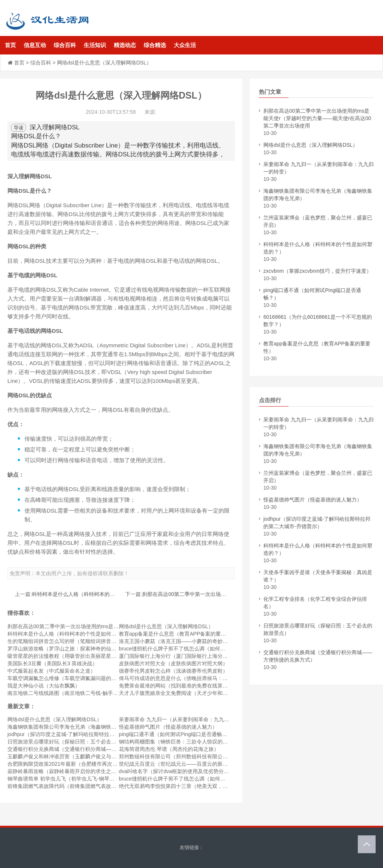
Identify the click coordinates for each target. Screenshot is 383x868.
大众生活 (185, 45)
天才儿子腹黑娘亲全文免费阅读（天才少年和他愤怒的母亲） (189, 693)
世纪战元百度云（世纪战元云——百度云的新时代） (179, 764)
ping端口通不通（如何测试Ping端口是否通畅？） (176, 734)
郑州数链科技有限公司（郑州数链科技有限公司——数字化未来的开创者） (204, 756)
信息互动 (35, 45)
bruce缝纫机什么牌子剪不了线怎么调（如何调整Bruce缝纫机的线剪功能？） (207, 649)
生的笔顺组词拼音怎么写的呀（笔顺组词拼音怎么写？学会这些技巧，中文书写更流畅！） (111, 641)
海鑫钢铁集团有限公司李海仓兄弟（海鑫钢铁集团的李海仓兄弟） (83, 727)
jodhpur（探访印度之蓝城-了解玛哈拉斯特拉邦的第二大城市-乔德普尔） (90, 734)
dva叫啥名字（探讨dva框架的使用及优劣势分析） (176, 771)
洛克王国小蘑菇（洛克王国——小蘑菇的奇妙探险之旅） (184, 641)
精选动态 (125, 45)
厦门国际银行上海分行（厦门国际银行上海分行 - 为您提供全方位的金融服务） (209, 656)
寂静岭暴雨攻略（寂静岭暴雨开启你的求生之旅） (64, 771)
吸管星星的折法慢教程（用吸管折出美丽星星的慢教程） (72, 656)
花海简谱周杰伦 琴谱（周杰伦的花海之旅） (169, 749)
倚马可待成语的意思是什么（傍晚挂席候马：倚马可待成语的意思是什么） (204, 678)
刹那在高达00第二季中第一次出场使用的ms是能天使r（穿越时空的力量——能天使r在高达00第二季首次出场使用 (317, 118)
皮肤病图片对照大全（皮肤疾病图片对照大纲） (173, 663)
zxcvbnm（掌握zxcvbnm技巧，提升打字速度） (317, 271)
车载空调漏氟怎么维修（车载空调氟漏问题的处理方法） (72, 678)
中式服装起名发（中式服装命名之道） (51, 671)
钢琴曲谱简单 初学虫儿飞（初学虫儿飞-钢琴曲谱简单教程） (76, 779)
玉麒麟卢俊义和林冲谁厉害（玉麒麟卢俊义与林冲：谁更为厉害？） (85, 756)
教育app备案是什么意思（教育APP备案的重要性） (178, 634)
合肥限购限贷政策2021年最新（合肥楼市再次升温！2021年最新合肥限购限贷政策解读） (110, 764)
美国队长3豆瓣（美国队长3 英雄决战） (52, 663)
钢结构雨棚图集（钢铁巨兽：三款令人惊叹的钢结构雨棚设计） (191, 742)
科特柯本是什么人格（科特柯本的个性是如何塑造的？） (97, 594)
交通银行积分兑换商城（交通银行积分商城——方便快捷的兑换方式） (88, 749)
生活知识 (95, 45)
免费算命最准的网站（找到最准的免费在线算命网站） (181, 686)
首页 (10, 45)
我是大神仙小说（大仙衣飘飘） (44, 686)
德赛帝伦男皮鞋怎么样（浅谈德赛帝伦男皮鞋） (173, 671)
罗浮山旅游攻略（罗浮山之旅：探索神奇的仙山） (64, 649)
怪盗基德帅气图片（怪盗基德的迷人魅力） (168, 727)
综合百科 (65, 45)
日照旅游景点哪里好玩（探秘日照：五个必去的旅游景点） (75, 742)
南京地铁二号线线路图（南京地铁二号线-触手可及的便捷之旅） (81, 693)
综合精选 (155, 45)
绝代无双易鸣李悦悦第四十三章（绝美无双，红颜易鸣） (184, 786)
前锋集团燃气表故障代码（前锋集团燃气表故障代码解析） (75, 786)
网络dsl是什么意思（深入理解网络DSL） (166, 626)
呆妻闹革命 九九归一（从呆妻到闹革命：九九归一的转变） (187, 719)
